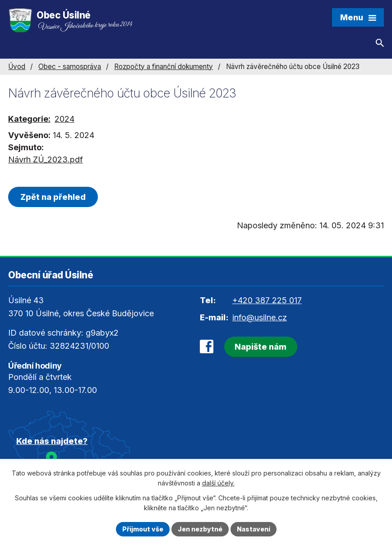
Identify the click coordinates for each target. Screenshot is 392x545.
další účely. (218, 483)
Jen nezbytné (200, 529)
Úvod (17, 67)
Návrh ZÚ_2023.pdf (46, 159)
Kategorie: (29, 119)
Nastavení (254, 529)
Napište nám (261, 347)
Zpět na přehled (53, 197)
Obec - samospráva (70, 67)
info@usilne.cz (260, 317)
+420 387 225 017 (267, 300)
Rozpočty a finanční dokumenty (164, 67)
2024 (65, 119)
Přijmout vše (143, 529)
